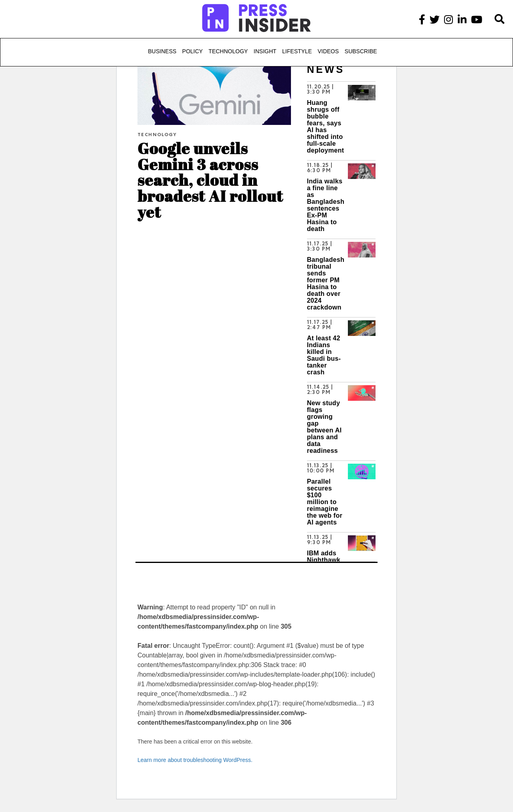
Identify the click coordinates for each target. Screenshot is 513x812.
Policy (193, 51)
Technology (228, 51)
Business (162, 51)
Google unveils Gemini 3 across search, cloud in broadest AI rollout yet (210, 180)
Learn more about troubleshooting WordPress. (195, 760)
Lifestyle (297, 51)
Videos (328, 51)
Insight (265, 51)
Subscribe (361, 51)
